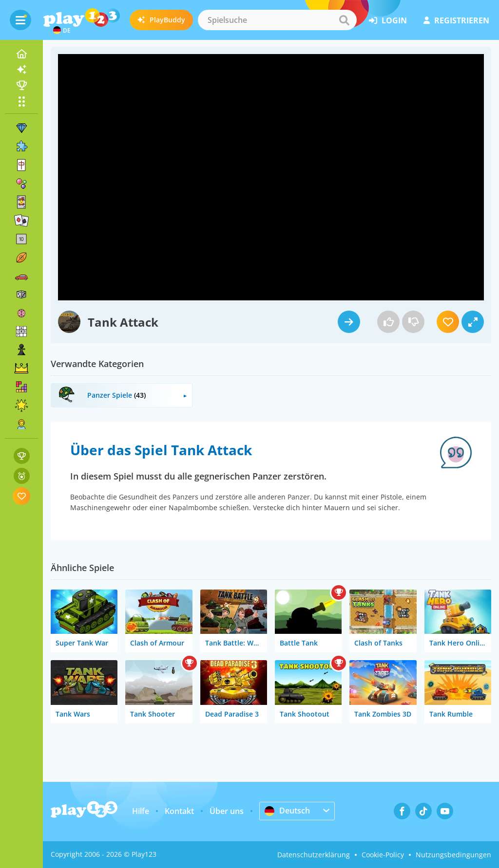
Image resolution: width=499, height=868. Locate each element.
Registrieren (456, 20)
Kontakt (179, 811)
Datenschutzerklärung (314, 855)
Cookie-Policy (383, 855)
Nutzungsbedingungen (453, 855)
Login (388, 20)
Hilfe (141, 811)
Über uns (227, 811)
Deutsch (287, 811)
